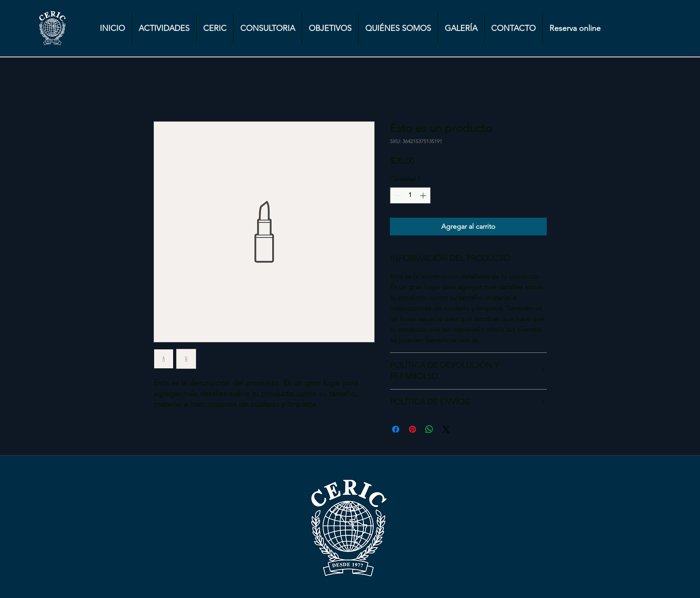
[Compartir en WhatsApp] (429, 429)
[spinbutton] (410, 195)
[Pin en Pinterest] (412, 429)
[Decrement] (397, 195)
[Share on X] (446, 429)
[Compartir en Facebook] (396, 429)
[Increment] (424, 195)
